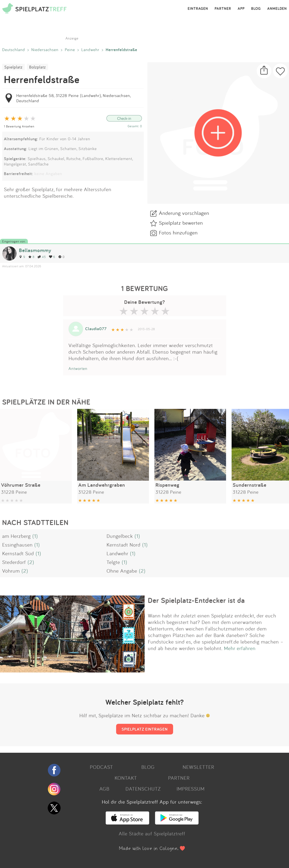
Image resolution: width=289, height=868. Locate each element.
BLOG (256, 9)
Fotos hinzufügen (178, 232)
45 (42, 257)
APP (241, 9)
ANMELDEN (277, 9)
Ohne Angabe (122, 571)
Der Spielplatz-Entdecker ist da (196, 600)
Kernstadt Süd (18, 553)
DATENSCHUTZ (143, 789)
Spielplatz (13, 67)
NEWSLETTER (198, 767)
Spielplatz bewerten (181, 223)
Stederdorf (14, 562)
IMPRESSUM (191, 789)
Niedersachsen (45, 50)
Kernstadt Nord (124, 545)
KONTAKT (126, 778)
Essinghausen (17, 545)
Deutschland (14, 50)
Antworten (78, 368)
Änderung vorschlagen (184, 213)
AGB (104, 789)
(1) (35, 536)
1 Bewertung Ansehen (19, 126)
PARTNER (223, 9)
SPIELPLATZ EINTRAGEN (145, 729)
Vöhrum (11, 571)
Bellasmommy (35, 250)
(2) (31, 562)
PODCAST (101, 767)
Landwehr (90, 50)
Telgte (113, 562)
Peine (70, 50)
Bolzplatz (38, 67)
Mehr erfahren (240, 648)
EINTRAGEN (198, 9)
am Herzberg (16, 536)
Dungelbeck (120, 536)
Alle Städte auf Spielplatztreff (152, 833)
